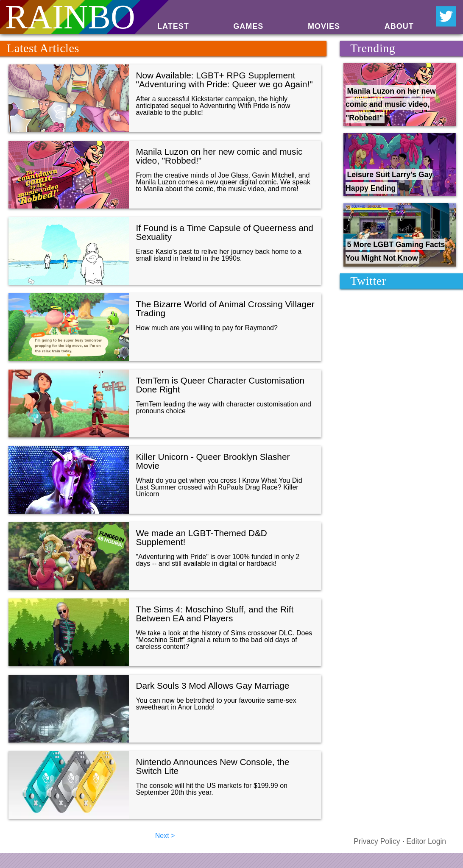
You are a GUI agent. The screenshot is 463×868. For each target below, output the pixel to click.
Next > (165, 836)
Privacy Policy (377, 841)
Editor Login (426, 841)
